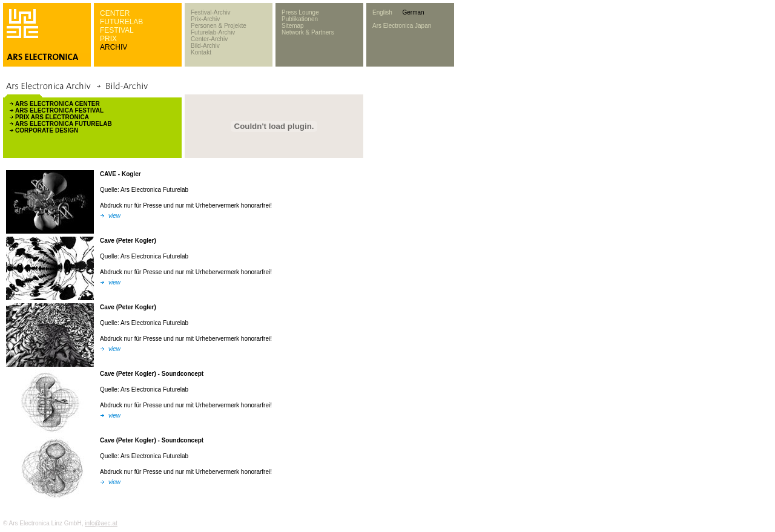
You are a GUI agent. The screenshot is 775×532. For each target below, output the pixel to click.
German (413, 12)
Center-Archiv (209, 39)
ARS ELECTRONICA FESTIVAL (59, 110)
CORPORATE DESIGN (47, 130)
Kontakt (201, 52)
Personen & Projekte (219, 26)
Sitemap (293, 26)
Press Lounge (300, 12)
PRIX (108, 39)
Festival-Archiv (211, 12)
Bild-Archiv (205, 46)
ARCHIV (114, 47)
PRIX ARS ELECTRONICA (52, 117)
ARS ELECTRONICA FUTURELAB (64, 124)
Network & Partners (308, 32)
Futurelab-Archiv (213, 32)
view (114, 216)
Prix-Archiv (205, 19)
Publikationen (300, 19)
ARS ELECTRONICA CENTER (58, 104)
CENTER (115, 13)
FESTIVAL (117, 30)
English (382, 12)
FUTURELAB (121, 22)
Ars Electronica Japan (402, 26)
